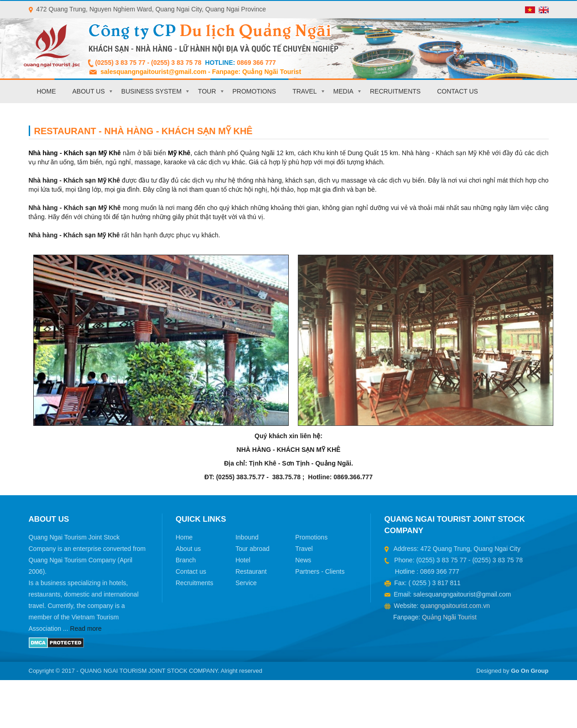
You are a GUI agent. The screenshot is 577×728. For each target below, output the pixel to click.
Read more (86, 628)
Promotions (255, 91)
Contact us (457, 91)
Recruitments (395, 91)
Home (47, 91)
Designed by (512, 671)
